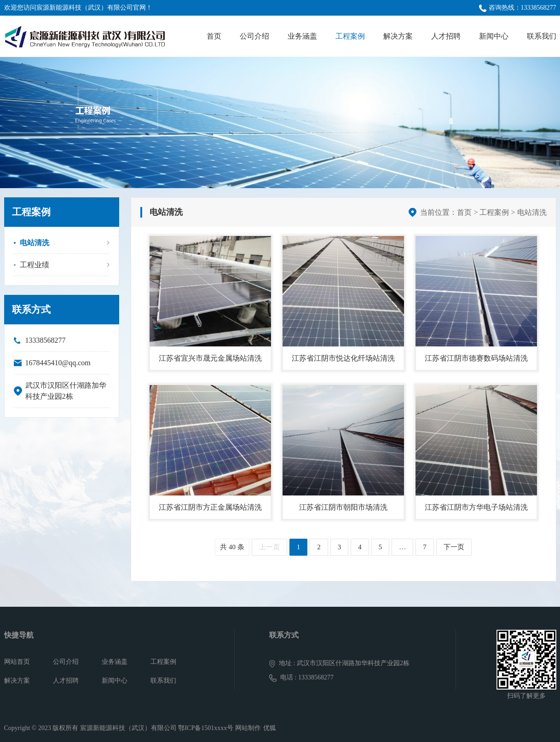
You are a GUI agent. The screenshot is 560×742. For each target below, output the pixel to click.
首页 (214, 36)
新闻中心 (494, 36)
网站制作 (248, 728)
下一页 (454, 547)
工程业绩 (35, 265)
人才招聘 (446, 36)
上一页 (269, 547)
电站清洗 (35, 243)
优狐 (270, 728)
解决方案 (398, 36)
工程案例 (350, 36)
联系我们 (542, 36)
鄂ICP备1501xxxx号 (206, 728)
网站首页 (17, 662)
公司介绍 (254, 36)
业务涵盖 (302, 36)
